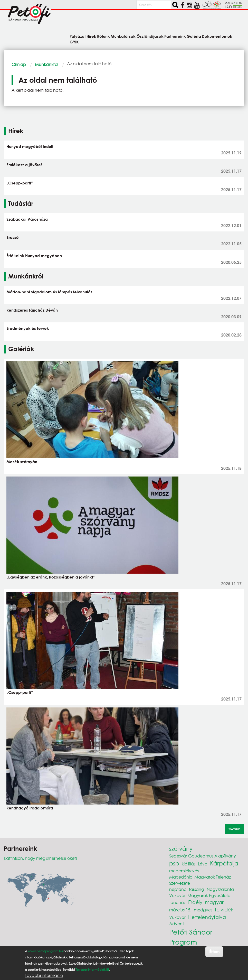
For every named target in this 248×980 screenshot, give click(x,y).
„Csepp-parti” (20, 183)
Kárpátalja (224, 863)
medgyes (203, 910)
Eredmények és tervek (28, 328)
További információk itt (92, 970)
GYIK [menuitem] (74, 42)
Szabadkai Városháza (27, 219)
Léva (203, 864)
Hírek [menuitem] (91, 36)
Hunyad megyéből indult (30, 146)
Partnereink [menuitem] (175, 36)
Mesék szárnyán (22, 462)
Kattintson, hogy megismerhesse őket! (40, 858)
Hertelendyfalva (207, 917)
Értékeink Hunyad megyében (34, 256)
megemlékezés (184, 871)
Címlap (19, 64)
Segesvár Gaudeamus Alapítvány (203, 856)
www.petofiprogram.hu (45, 951)
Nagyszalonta (220, 889)
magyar (214, 902)
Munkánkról (46, 64)
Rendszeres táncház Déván (32, 310)
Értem (214, 951)
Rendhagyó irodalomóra (30, 808)
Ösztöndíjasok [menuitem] (150, 36)
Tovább (235, 829)
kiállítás (189, 864)
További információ (44, 975)
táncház (177, 902)
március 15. (180, 910)
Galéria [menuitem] (194, 36)
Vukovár (177, 917)
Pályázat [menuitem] (78, 36)
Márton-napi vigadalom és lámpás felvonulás (49, 292)
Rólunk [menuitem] (103, 36)
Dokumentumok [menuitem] (217, 36)
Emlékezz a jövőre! (24, 165)
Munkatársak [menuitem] (123, 36)
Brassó (13, 237)
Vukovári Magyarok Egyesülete (200, 895)
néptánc (178, 889)
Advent (177, 924)
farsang (197, 889)
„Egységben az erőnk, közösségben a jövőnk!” (51, 577)
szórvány (181, 849)
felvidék (224, 909)
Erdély (195, 902)
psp (174, 863)
